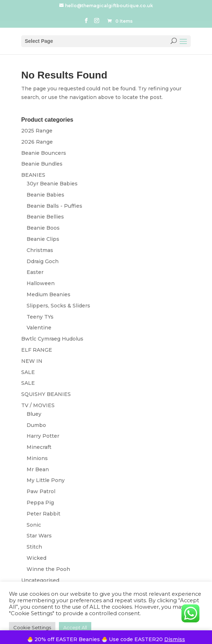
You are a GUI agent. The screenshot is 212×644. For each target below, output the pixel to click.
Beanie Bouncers (44, 153)
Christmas (40, 250)
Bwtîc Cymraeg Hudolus (52, 339)
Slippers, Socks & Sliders (58, 306)
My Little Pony (46, 480)
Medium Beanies (49, 294)
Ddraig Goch (43, 261)
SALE (28, 372)
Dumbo (36, 425)
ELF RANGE (37, 350)
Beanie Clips (43, 239)
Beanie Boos (43, 228)
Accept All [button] (75, 627)
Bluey (34, 414)
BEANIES (33, 175)
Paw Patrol (41, 491)
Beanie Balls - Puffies (54, 206)
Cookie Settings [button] (32, 627)
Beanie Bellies (45, 217)
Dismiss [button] (175, 639)
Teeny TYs (40, 317)
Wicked (36, 558)
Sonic (34, 525)
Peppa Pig (40, 503)
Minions (37, 458)
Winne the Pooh (48, 569)
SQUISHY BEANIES (46, 394)
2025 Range (37, 131)
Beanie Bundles (42, 164)
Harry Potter (43, 436)
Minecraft (39, 447)
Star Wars (39, 536)
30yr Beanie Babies (52, 184)
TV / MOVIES (38, 405)
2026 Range (37, 142)
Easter (35, 272)
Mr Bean (38, 469)
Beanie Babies (45, 195)
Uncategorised (40, 580)
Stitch (34, 547)
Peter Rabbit (43, 514)
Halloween (41, 283)
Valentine (39, 328)
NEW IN (32, 361)
